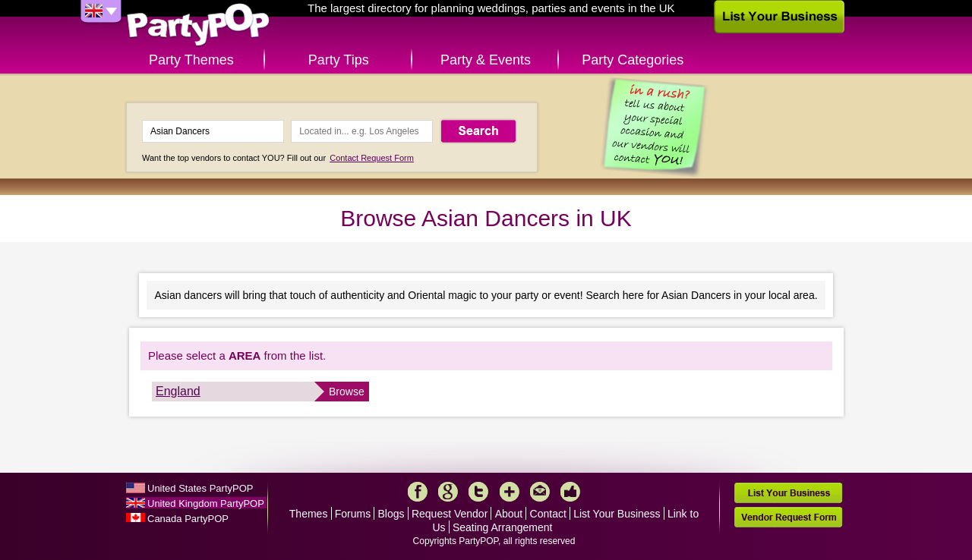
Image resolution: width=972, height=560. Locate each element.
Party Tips (339, 60)
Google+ (448, 492)
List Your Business (617, 514)
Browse (347, 392)
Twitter (478, 492)
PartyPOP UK (198, 25)
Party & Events (486, 60)
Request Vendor (450, 514)
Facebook (418, 492)
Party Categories (633, 60)
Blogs (391, 514)
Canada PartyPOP (188, 519)
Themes (309, 514)
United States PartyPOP (200, 488)
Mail (540, 492)
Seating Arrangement (503, 527)
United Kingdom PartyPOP (206, 503)
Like (570, 492)
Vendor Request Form (788, 517)
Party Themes (191, 60)
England (178, 391)
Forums (353, 514)
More (510, 492)
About (509, 514)
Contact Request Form (372, 158)
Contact (548, 514)
